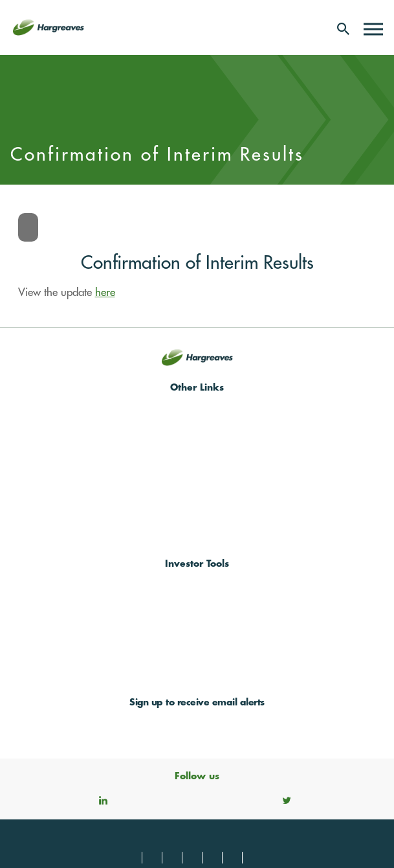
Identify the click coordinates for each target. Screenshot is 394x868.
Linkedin (103, 800)
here (105, 292)
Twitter (287, 800)
